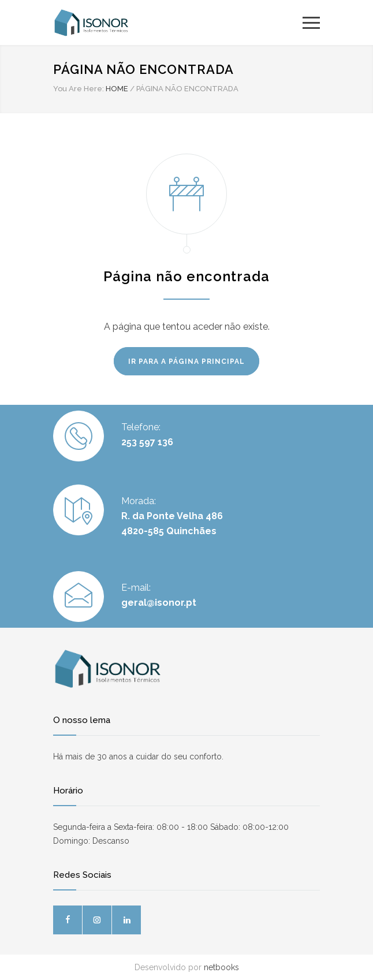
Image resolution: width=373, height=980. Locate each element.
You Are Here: (79, 89)
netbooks (221, 967)
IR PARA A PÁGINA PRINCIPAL (186, 362)
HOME (117, 89)
